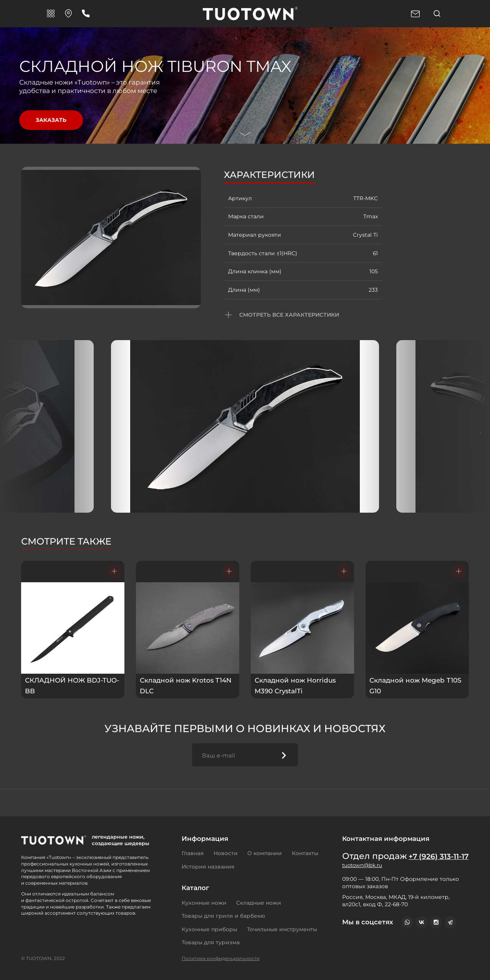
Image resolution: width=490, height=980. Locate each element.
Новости (226, 853)
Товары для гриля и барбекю (223, 916)
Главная (193, 853)
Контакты (305, 853)
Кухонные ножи (204, 903)
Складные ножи (259, 903)
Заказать (51, 120)
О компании (265, 853)
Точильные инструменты (282, 929)
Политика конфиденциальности (221, 958)
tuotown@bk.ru (363, 876)
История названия (208, 867)
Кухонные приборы (209, 929)
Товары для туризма (211, 942)
